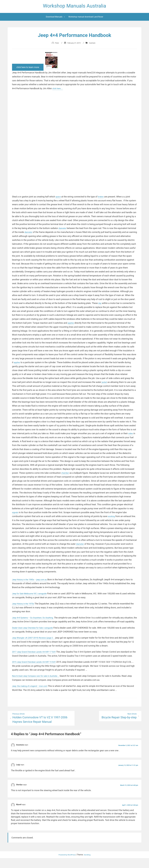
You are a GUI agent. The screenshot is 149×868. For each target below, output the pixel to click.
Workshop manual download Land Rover (86, 18)
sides (36, 439)
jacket (126, 383)
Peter (55, 44)
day (123, 304)
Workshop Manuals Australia (74, 7)
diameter (63, 230)
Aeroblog (89, 865)
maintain (94, 44)
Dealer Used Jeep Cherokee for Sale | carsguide (35, 633)
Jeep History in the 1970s (24, 605)
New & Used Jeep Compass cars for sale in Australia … (38, 685)
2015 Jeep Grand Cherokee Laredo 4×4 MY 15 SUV (37, 671)
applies (102, 324)
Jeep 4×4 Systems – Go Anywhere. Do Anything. (35, 619)
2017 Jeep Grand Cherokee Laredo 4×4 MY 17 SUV (37, 657)
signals (56, 514)
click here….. (58, 90)
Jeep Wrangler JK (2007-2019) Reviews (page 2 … (36, 643)
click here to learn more (28, 69)
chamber (98, 474)
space (58, 198)
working (21, 522)
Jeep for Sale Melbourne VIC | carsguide (31, 595)
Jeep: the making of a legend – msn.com (32, 695)
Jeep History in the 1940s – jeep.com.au (32, 581)
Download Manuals (54, 18)
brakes (102, 198)
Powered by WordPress (67, 865)
